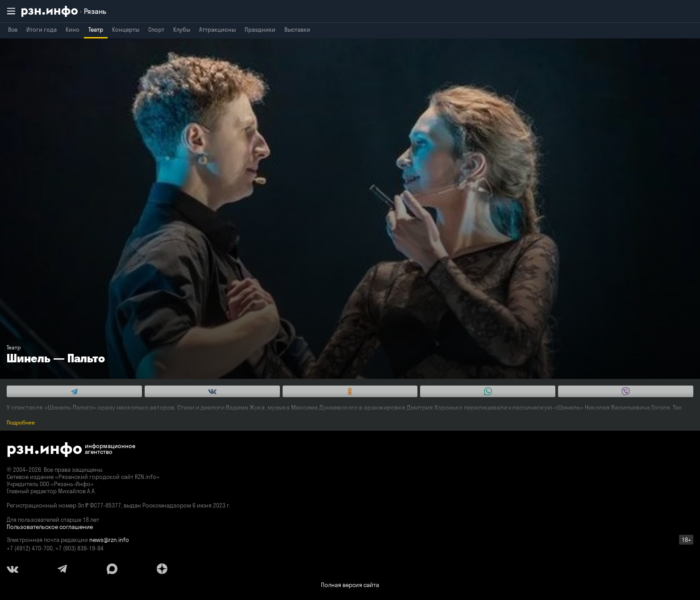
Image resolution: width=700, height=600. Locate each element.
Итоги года (42, 29)
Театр (96, 29)
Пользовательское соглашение (50, 527)
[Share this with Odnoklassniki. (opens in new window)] (350, 391)
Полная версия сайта (350, 585)
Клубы (182, 29)
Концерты (126, 29)
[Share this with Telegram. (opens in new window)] (74, 391)
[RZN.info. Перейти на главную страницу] (64, 11)
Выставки (297, 29)
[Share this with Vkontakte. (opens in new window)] (212, 391)
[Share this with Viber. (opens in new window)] (626, 391)
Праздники (260, 29)
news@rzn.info (109, 540)
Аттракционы (217, 29)
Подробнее (21, 422)
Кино (73, 29)
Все (13, 29)
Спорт (156, 29)
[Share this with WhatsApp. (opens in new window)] (488, 391)
